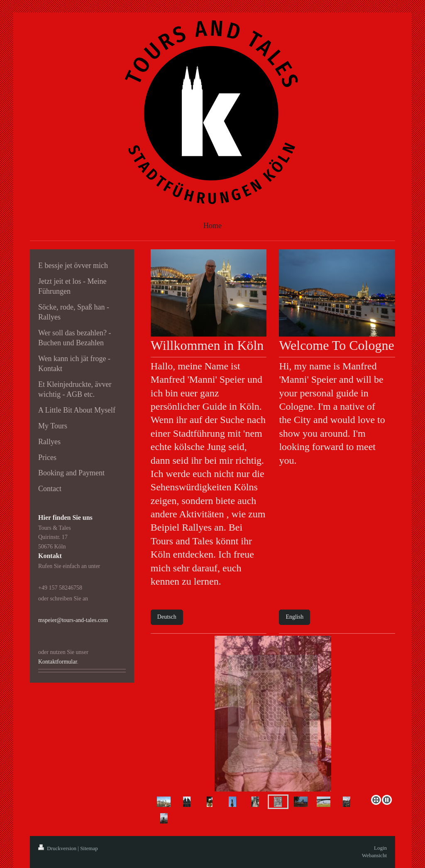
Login (380, 848)
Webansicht (374, 855)
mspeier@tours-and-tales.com (73, 620)
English (294, 617)
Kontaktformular (57, 662)
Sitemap (89, 848)
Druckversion (58, 848)
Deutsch (167, 617)
